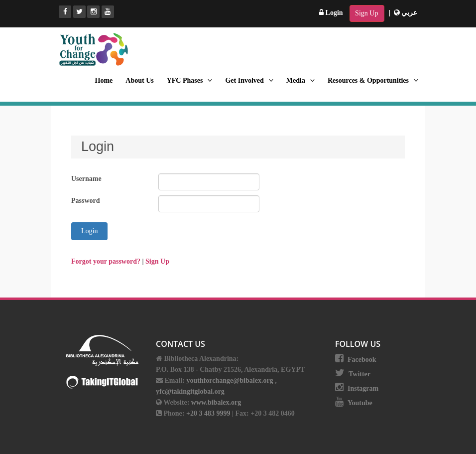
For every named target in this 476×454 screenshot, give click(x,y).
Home (104, 80)
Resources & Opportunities (373, 80)
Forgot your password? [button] (107, 261)
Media (300, 80)
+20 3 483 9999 (209, 413)
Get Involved (249, 80)
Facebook (362, 360)
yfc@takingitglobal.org (190, 391)
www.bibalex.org (216, 402)
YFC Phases (190, 80)
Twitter (359, 374)
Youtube (360, 403)
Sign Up (366, 13)
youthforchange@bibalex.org (230, 380)
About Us (139, 80)
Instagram (363, 388)
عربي (406, 13)
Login (331, 13)
